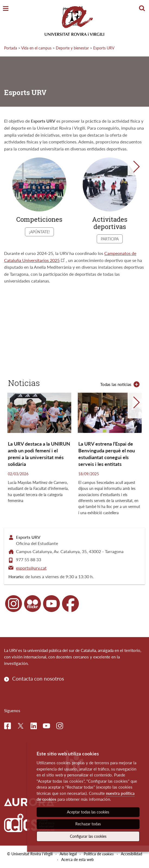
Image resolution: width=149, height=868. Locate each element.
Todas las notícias (116, 384)
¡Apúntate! (39, 232)
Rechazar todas (88, 824)
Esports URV (104, 48)
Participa (110, 239)
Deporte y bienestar (72, 48)
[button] (136, 167)
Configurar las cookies (88, 836)
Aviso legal (68, 854)
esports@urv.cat (31, 568)
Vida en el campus (36, 48)
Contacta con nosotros (38, 679)
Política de (99, 854)
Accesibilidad (132, 854)
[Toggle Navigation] (6, 9)
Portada (11, 48)
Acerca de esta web (77, 859)
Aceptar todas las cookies (88, 812)
